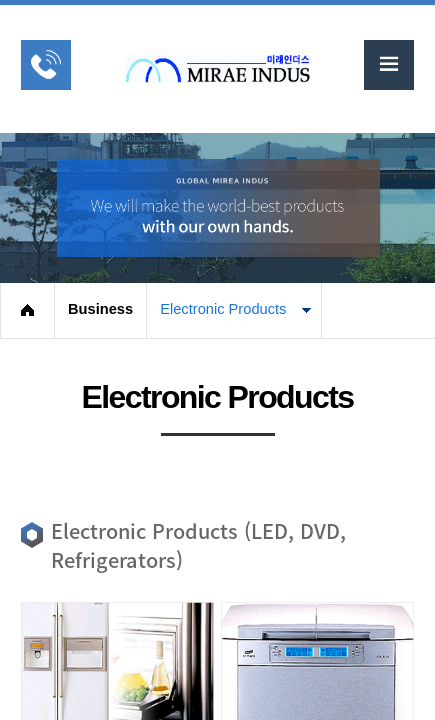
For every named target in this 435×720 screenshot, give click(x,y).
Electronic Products (223, 309)
